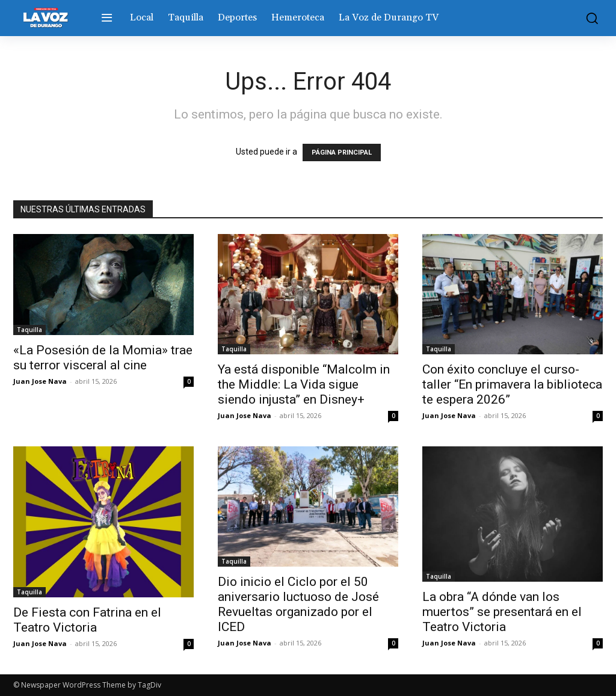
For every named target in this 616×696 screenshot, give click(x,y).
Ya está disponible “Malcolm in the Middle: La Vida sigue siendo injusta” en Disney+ (304, 384)
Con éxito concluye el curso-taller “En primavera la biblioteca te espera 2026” (512, 384)
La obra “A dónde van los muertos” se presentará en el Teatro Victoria (502, 612)
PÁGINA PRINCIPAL (342, 152)
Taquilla (29, 330)
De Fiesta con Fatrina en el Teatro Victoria (87, 620)
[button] (589, 18)
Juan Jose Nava (40, 381)
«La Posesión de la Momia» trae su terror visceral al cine (103, 358)
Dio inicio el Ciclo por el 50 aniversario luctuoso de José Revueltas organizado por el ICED (298, 604)
